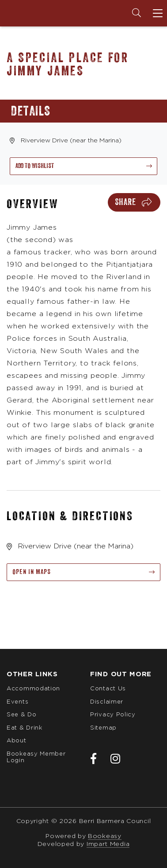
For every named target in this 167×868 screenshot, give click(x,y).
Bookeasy (105, 836)
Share (125, 202)
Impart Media (108, 844)
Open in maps (32, 572)
